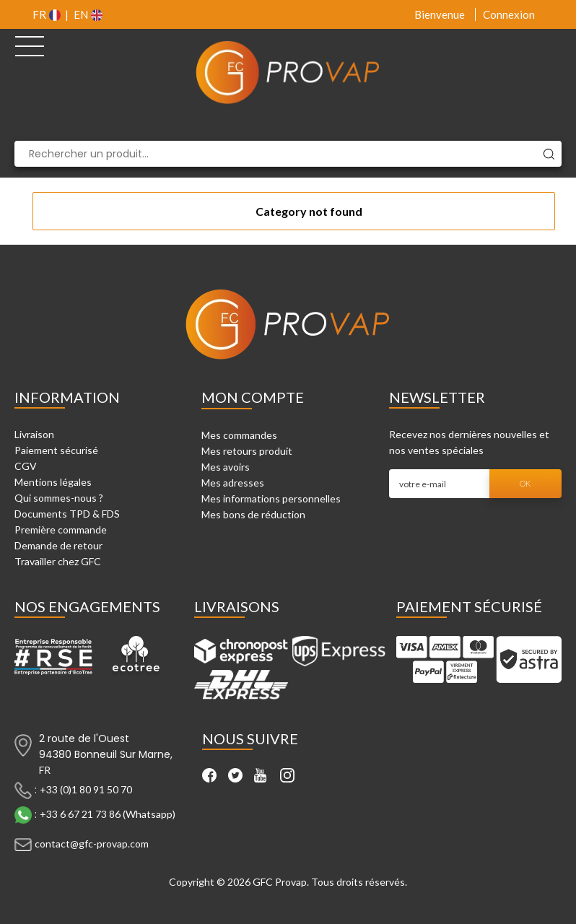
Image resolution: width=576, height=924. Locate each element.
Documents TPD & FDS (67, 514)
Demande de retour (58, 545)
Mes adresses (233, 483)
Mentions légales (53, 482)
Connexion (509, 14)
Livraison (34, 434)
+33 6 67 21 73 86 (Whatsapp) (108, 813)
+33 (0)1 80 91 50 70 (86, 789)
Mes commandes (239, 435)
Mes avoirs (226, 467)
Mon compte (253, 397)
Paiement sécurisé (56, 450)
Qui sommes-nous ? (59, 498)
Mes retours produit (247, 451)
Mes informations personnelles (271, 498)
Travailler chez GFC (58, 561)
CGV (26, 466)
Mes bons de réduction (253, 514)
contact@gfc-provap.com (92, 843)
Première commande (61, 529)
